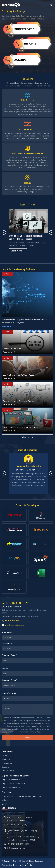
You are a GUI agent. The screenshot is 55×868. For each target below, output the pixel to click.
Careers (5, 767)
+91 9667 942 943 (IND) (16, 844)
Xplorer (5, 800)
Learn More (16, 254)
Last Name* (7, 644)
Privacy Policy (8, 771)
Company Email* (9, 655)
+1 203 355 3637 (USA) (15, 825)
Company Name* (10, 680)
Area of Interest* (10, 693)
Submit (27, 738)
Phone (5, 668)
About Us (6, 759)
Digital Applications (11, 787)
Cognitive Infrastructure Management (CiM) (22, 796)
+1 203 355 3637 (11, 620)
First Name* (7, 633)
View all (28, 437)
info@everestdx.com (13, 625)
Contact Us (7, 763)
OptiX (4, 804)
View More (8, 326)
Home (5, 756)
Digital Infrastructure (12, 780)
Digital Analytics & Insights (14, 783)
